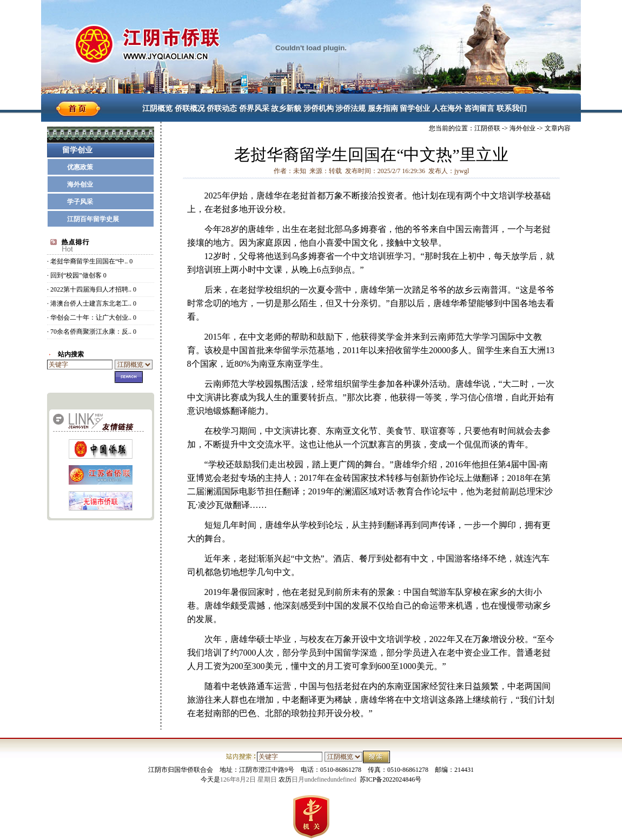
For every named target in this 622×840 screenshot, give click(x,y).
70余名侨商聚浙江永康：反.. (91, 332)
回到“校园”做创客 (76, 275)
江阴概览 (157, 108)
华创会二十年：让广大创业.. (91, 318)
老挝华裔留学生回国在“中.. (89, 261)
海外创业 (80, 184)
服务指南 (383, 108)
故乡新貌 (286, 108)
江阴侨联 (487, 128)
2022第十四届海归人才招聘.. (91, 289)
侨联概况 (190, 108)
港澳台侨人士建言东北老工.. (91, 303)
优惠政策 (80, 167)
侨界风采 (254, 108)
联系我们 (512, 108)
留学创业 (415, 108)
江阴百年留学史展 (93, 219)
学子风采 (80, 202)
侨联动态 (222, 108)
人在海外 (447, 108)
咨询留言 (479, 108)
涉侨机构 (319, 108)
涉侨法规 (350, 108)
